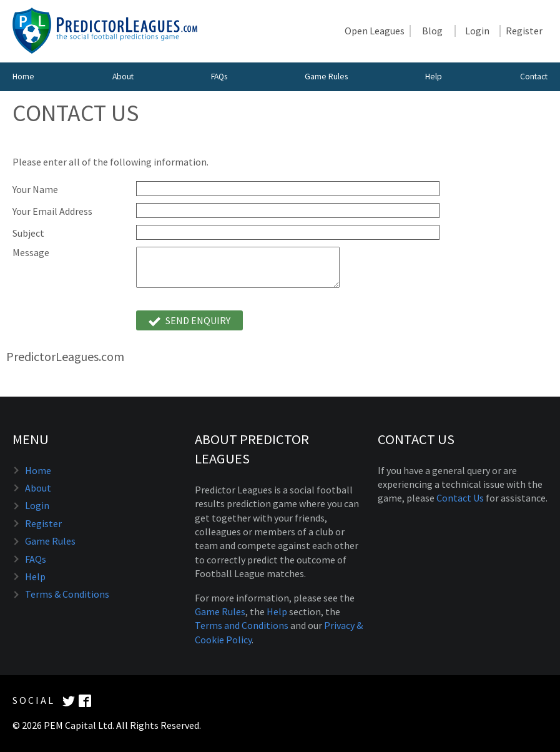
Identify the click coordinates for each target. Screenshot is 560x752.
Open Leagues (375, 31)
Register (524, 31)
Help (434, 77)
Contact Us (460, 498)
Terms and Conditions (242, 625)
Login (477, 31)
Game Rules (326, 77)
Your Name (35, 190)
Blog (432, 31)
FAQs (219, 77)
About (123, 77)
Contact (534, 77)
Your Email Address (52, 211)
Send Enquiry (189, 321)
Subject (28, 233)
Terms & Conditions (67, 594)
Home (23, 77)
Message (31, 253)
